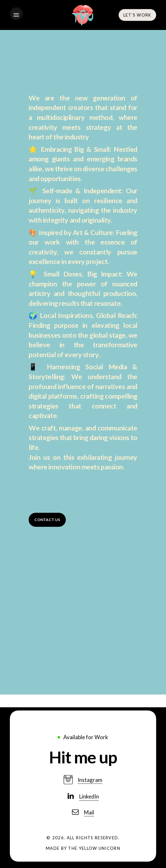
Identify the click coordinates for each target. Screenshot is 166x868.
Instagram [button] (90, 780)
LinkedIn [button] (89, 796)
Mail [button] (89, 812)
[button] (16, 15)
